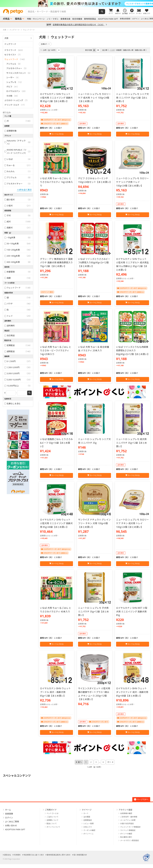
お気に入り (88, 827)
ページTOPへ (141, 799)
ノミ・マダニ (53, 19)
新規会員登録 (125, 19)
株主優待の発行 (126, 837)
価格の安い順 (128, 50)
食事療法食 (65, 19)
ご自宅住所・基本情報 (129, 817)
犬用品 (6, 19)
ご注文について (53, 817)
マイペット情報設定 (128, 830)
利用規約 (17, 855)
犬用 (6, 38)
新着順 (119, 50)
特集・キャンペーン (36, 19)
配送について (52, 824)
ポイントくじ (88, 834)
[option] (76, 4)
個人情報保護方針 (80, 855)
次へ (109, 762)
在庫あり (45, 44)
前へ (80, 762)
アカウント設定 (126, 810)
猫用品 (18, 19)
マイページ (87, 810)
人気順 (112, 50)
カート (86, 813)
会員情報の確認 (126, 813)
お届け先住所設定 (127, 824)
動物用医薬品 (90, 19)
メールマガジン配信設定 (130, 840)
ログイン (136, 19)
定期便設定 (88, 820)
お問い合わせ (11, 825)
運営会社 (7, 855)
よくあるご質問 (147, 19)
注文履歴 (87, 817)
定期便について (53, 820)
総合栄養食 (77, 19)
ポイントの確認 (126, 834)
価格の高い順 (140, 50)
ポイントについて (53, 827)
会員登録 (9, 814)
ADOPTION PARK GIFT (108, 19)
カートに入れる (56, 134)
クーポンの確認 (89, 830)
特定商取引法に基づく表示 (34, 855)
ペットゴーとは (53, 813)
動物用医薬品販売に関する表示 (59, 855)
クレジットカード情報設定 (130, 827)
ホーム (8, 810)
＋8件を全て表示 (24, 190)
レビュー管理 (88, 824)
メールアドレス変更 (128, 820)
